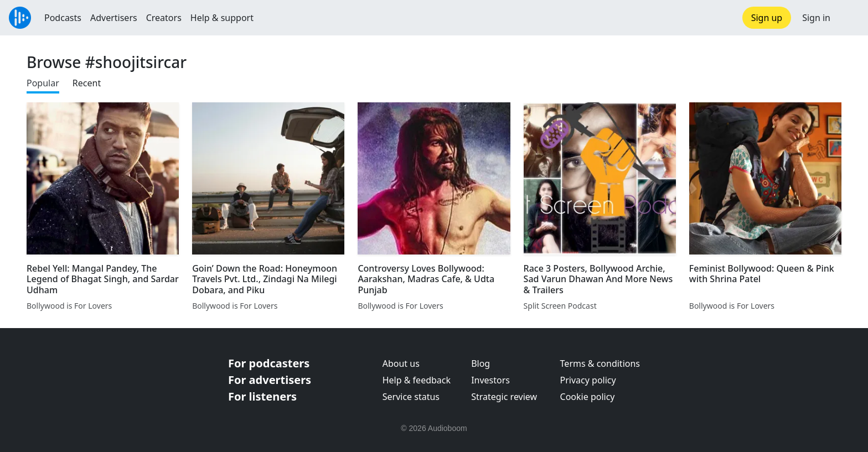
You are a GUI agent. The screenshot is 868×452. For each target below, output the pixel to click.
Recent (87, 83)
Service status (411, 397)
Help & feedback (417, 380)
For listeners (262, 396)
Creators (164, 18)
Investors (490, 380)
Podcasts (63, 18)
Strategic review (504, 397)
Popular (43, 83)
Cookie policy (588, 397)
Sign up (767, 18)
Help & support (222, 18)
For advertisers (270, 380)
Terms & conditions (600, 363)
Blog (480, 363)
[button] (849, 18)
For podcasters (269, 363)
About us (401, 363)
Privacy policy (588, 380)
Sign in (816, 18)
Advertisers (114, 18)
